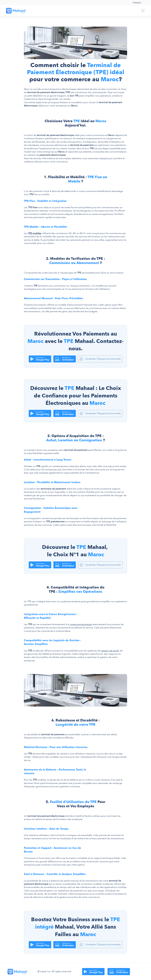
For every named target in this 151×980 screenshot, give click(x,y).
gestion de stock (110, 651)
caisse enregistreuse (81, 624)
